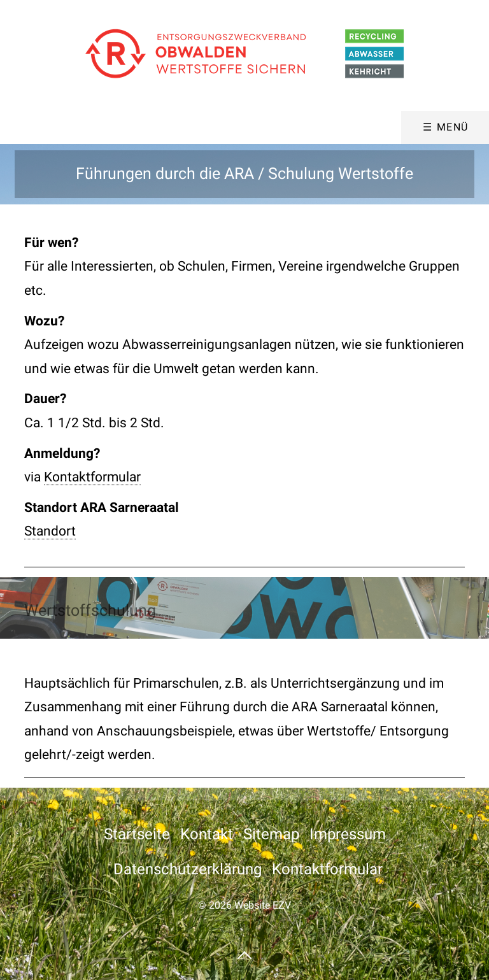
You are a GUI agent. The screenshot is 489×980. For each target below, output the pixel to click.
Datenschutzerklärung (188, 869)
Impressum (348, 834)
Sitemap (271, 834)
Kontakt (207, 834)
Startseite (137, 834)
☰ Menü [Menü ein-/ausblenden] (446, 127)
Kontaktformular (92, 477)
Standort (50, 531)
